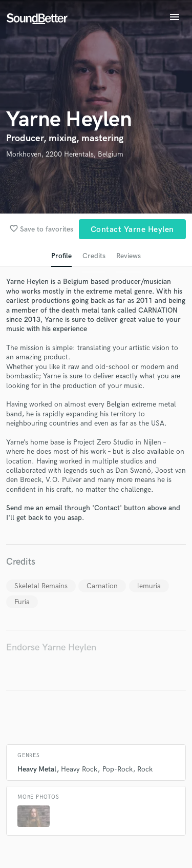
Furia (22, 602)
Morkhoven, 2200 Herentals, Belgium (65, 154)
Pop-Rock (118, 769)
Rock (145, 769)
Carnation (102, 586)
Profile (61, 256)
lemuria (149, 586)
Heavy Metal (37, 769)
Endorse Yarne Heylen (51, 648)
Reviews (129, 256)
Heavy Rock (79, 769)
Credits (94, 256)
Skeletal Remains (41, 586)
